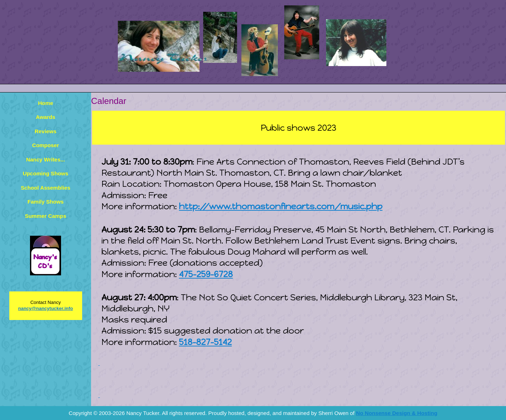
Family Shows (46, 202)
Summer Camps (46, 216)
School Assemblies (46, 188)
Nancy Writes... (46, 159)
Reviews (46, 131)
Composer (46, 145)
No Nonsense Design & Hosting (397, 413)
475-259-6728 (206, 274)
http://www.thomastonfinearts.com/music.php (281, 206)
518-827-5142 (205, 342)
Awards (46, 117)
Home (45, 103)
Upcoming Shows (46, 173)
